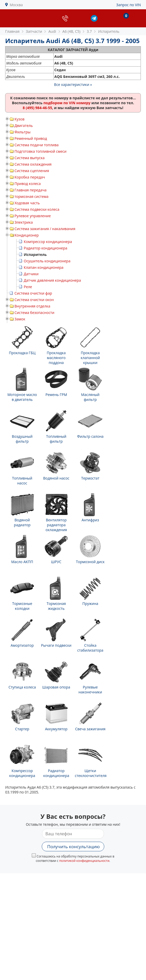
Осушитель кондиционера (47, 261)
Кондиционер (27, 235)
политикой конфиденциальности (84, 861)
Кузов (19, 119)
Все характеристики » (73, 84)
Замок (20, 319)
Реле (28, 287)
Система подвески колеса (37, 209)
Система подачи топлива (36, 145)
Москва (16, 5)
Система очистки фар (33, 293)
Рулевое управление (33, 216)
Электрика (24, 222)
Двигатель (24, 125)
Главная (12, 31)
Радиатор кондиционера (46, 248)
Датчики (31, 274)
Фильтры (22, 132)
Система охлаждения (33, 164)
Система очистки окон (34, 300)
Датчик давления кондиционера (52, 280)
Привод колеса (28, 184)
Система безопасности (34, 313)
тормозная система (31, 196)
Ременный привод (31, 138)
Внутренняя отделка (32, 306)
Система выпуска (30, 158)
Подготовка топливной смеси (40, 151)
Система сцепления (32, 171)
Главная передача (30, 190)
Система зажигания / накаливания (45, 229)
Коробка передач (30, 177)
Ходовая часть (27, 203)
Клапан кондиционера (44, 267)
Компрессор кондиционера (48, 242)
